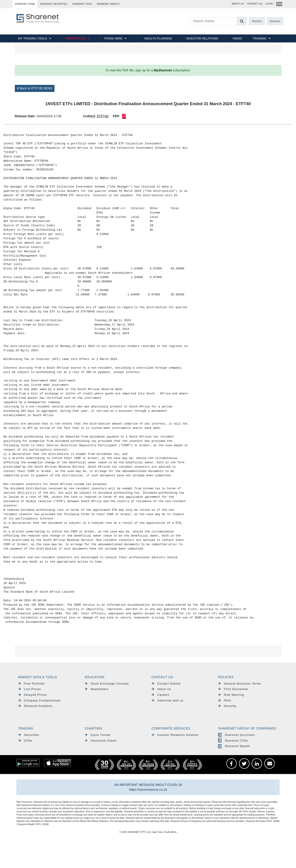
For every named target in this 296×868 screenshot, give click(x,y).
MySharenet (163, 70)
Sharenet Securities (236, 735)
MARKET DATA (75, 38)
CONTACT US (255, 4)
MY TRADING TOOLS (33, 38)
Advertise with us (167, 700)
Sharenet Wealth (234, 746)
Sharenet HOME (25, 4)
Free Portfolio (32, 684)
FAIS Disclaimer (233, 689)
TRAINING (260, 38)
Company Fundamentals (40, 700)
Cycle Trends (98, 735)
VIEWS (237, 38)
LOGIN (269, 4)
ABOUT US (238, 4)
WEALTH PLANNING (158, 38)
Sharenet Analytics (35, 706)
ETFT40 (103, 116)
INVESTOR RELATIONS (202, 38)
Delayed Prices (33, 695)
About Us (161, 689)
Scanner (275, 21)
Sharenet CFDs (82, 4)
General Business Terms (240, 684)
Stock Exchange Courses (107, 684)
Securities (29, 735)
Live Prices (30, 689)
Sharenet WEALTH (108, 4)
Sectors (257, 21)
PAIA (225, 700)
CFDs (25, 741)
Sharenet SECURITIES (54, 4)
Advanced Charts (101, 741)
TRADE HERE (113, 38)
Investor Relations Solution (175, 735)
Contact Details (166, 684)
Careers (160, 695)
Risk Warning (231, 695)
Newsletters (97, 689)
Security (227, 706)
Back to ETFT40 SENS (35, 88)
